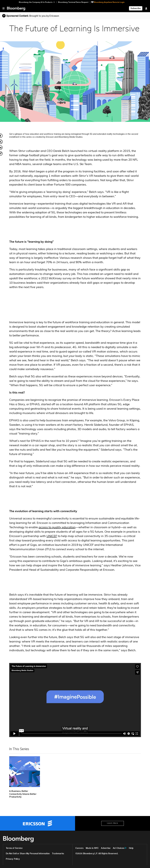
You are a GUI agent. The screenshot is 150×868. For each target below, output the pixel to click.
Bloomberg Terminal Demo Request (73, 2)
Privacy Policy (13, 859)
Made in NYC (92, 848)
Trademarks (58, 853)
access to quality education (57, 528)
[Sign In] (146, 8)
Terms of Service (14, 848)
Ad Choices (119, 848)
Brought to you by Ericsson (44, 16)
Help (131, 848)
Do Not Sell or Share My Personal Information (28, 853)
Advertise (106, 848)
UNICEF (52, 536)
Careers (79, 848)
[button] (38, 2)
